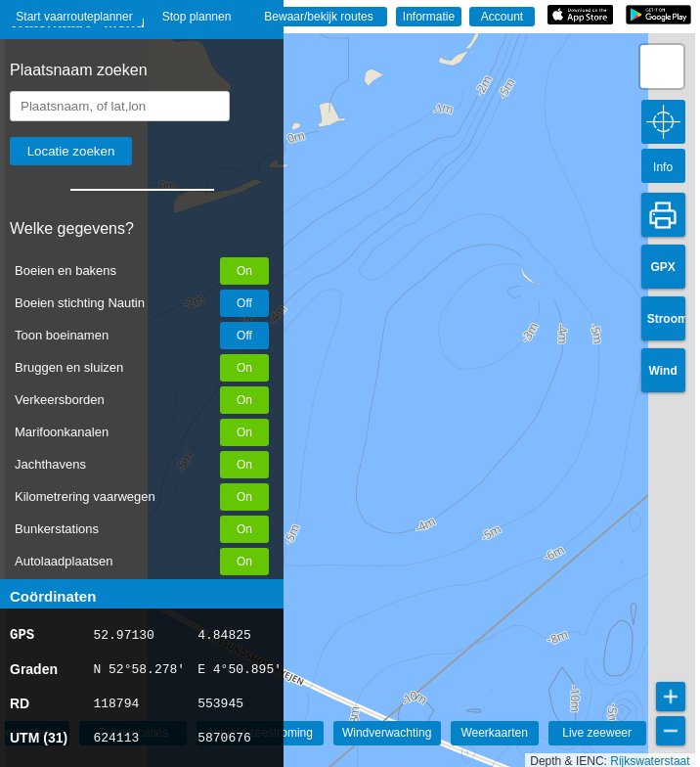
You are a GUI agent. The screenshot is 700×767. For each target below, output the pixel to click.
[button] (662, 67)
